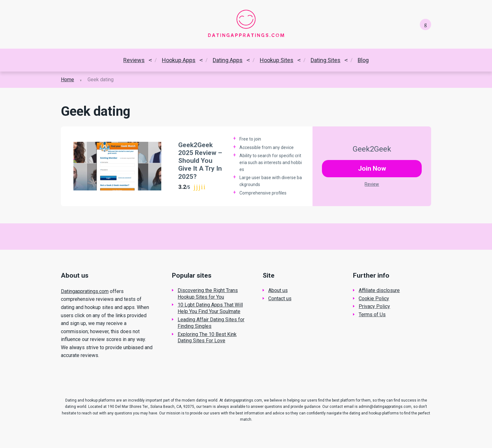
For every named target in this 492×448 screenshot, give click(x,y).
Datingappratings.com (85, 291)
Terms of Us (372, 315)
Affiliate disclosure (379, 290)
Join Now (372, 168)
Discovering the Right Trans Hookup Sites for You (208, 294)
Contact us (280, 299)
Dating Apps (228, 60)
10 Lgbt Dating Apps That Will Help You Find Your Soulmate (210, 308)
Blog (363, 60)
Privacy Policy (374, 306)
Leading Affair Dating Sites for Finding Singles (211, 323)
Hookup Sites (277, 60)
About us (278, 290)
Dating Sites (326, 60)
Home (67, 80)
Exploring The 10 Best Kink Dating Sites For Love (207, 338)
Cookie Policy (374, 299)
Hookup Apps (179, 60)
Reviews (134, 60)
